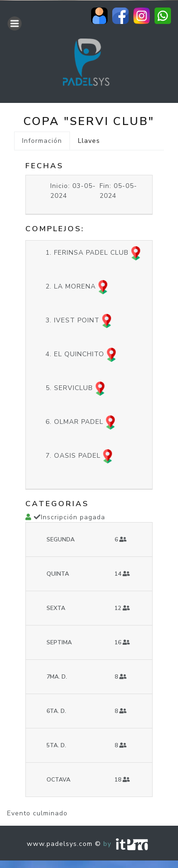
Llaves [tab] (89, 141)
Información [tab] (42, 141)
